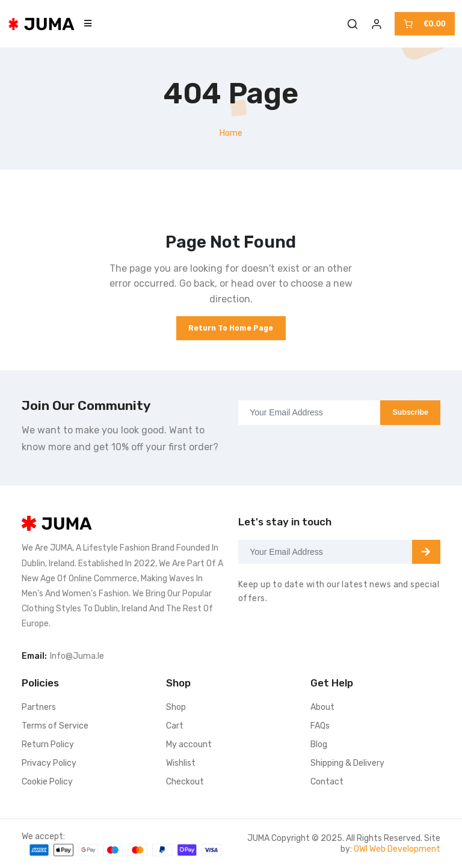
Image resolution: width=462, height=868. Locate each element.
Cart (175, 726)
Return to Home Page (231, 328)
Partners (39, 707)
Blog (319, 744)
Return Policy (48, 744)
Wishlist (181, 763)
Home (231, 133)
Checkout (185, 782)
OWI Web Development (397, 849)
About (322, 707)
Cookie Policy (47, 782)
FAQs (320, 726)
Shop (176, 707)
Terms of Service (55, 726)
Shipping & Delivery (347, 763)
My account (189, 744)
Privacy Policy (49, 763)
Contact (327, 782)
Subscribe (411, 412)
